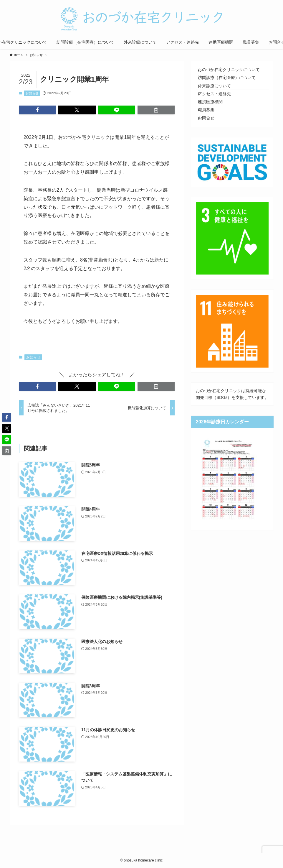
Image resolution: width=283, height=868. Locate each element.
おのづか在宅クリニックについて (233, 72)
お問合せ (210, 145)
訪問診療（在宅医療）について (231, 84)
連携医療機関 (214, 121)
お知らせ (32, 93)
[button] (37, 110)
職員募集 (210, 133)
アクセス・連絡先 (219, 108)
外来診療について (219, 96)
